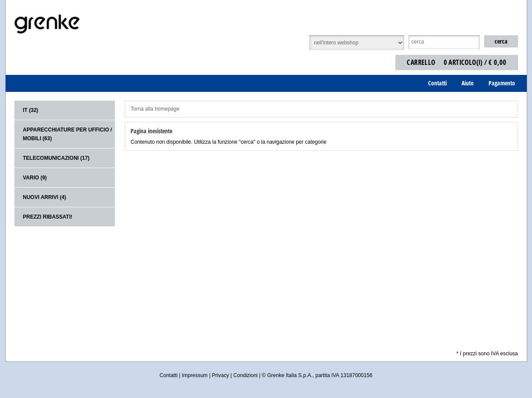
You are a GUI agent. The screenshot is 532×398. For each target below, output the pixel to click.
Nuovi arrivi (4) (45, 197)
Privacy (220, 375)
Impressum (195, 375)
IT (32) (31, 110)
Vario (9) (35, 178)
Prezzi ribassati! (48, 217)
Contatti (169, 375)
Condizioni (245, 375)
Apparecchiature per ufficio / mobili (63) (68, 134)
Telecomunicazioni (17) (56, 158)
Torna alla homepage (155, 109)
